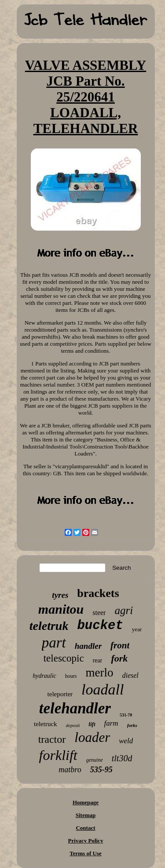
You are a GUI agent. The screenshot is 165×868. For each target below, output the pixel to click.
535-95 (101, 770)
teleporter (60, 694)
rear (98, 660)
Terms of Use (85, 853)
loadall (103, 689)
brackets (98, 593)
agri (124, 610)
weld (126, 741)
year (137, 629)
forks (132, 725)
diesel (130, 675)
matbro (70, 770)
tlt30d (122, 758)
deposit (73, 725)
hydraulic (44, 676)
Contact (85, 828)
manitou (61, 609)
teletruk (49, 626)
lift (92, 724)
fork (119, 658)
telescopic (64, 658)
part (54, 643)
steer (99, 613)
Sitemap (86, 815)
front (120, 645)
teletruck (45, 724)
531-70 (126, 715)
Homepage (86, 802)
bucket (100, 626)
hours (71, 676)
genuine (95, 760)
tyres (60, 595)
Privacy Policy (86, 841)
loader (92, 737)
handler (88, 646)
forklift (58, 755)
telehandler (75, 708)
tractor (52, 739)
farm (111, 723)
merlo (100, 673)
